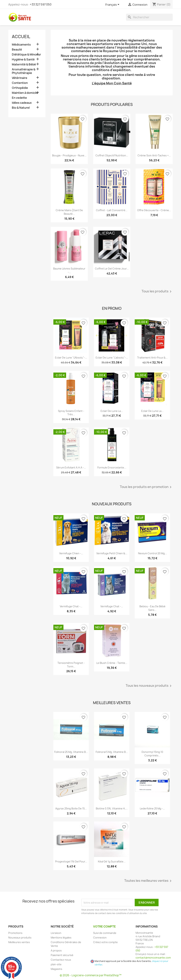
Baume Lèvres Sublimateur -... (69, 270)
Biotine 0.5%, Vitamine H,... (112, 808)
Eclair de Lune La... (112, 411)
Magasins (56, 969)
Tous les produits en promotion (146, 487)
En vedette (19, 98)
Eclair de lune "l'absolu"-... (112, 358)
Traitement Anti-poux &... (152, 358)
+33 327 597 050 (41, 4)
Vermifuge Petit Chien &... (112, 553)
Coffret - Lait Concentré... (112, 210)
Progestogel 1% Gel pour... (71, 861)
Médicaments (21, 45)
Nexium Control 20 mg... (152, 553)
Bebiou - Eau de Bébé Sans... (152, 608)
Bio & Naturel (21, 108)
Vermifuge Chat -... (71, 606)
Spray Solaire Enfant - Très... (71, 413)
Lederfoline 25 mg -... (152, 808)
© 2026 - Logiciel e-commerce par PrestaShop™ (91, 975)
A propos (56, 950)
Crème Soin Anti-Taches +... (154, 155)
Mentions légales (61, 938)
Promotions (15, 933)
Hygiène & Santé (23, 59)
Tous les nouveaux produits (149, 686)
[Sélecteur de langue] (113, 5)
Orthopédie (20, 88)
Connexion (100, 938)
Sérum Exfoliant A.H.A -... (71, 467)
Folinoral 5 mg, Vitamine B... (112, 752)
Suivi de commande (105, 933)
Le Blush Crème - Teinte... (112, 663)
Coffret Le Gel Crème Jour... (112, 269)
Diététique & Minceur (26, 55)
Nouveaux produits (20, 938)
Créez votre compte (105, 942)
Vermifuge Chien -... (71, 553)
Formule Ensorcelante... (112, 467)
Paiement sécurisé (62, 955)
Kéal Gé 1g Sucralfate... (112, 861)
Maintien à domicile (25, 93)
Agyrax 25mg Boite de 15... (71, 808)
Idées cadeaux (22, 103)
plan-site (56, 964)
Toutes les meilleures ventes (148, 881)
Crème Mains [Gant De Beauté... (69, 212)
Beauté (17, 50)
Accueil (21, 37)
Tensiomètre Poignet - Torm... (71, 665)
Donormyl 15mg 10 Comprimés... (152, 754)
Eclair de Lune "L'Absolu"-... (71, 358)
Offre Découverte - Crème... (154, 210)
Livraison (56, 933)
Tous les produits (157, 291)
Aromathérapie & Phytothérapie (24, 71)
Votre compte (104, 926)
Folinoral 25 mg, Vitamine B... (71, 752)
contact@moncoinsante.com (153, 958)
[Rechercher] (149, 17)
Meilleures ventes (19, 942)
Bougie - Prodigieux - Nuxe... (69, 155)
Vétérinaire (20, 78)
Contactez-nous (61, 960)
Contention (20, 83)
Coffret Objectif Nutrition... (112, 155)
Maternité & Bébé (24, 64)
